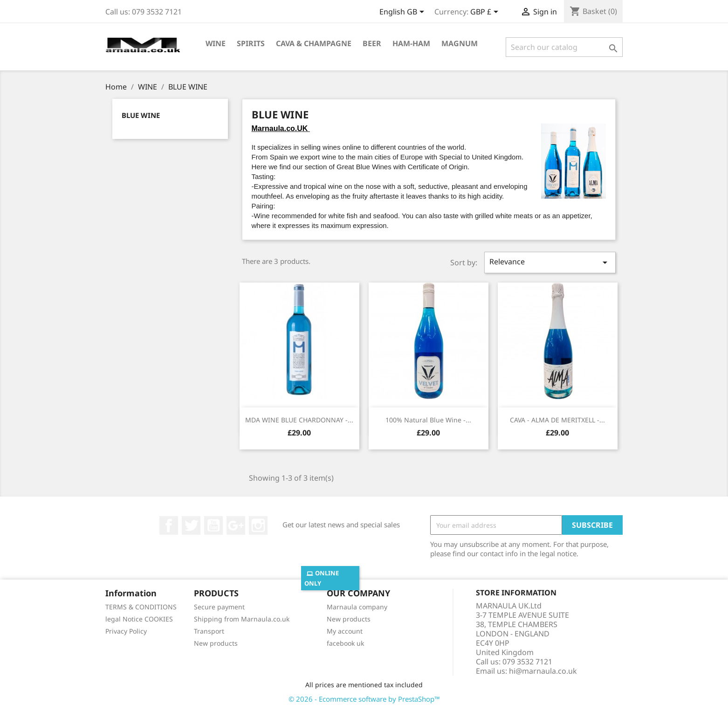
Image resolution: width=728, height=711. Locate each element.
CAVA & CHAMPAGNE (314, 43)
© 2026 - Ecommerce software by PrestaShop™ (364, 699)
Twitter (191, 525)
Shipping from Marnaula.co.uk (242, 619)
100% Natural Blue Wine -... (428, 420)
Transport (209, 631)
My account (345, 631)
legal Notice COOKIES (139, 619)
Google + (236, 525)
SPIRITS (251, 43)
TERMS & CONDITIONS (141, 607)
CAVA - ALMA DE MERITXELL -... (557, 420)
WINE (216, 43)
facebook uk (345, 643)
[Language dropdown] (403, 13)
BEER (372, 43)
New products (216, 643)
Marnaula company (357, 607)
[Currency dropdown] (486, 13)
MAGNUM (460, 43)
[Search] (564, 47)
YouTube (213, 525)
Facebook (169, 525)
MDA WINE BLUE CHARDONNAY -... (299, 420)
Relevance (550, 262)
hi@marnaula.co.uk (543, 671)
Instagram (258, 525)
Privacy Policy (126, 631)
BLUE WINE (141, 115)
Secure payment (219, 607)
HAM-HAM (411, 43)
